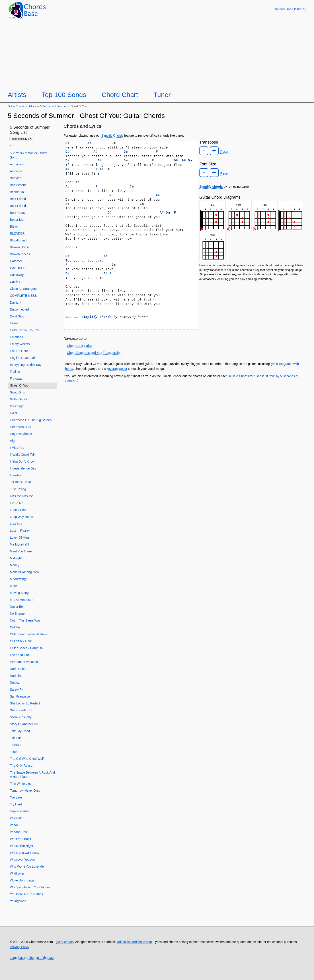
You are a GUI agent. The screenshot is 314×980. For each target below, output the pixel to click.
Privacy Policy (20, 947)
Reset (225, 152)
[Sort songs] (21, 139)
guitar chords (65, 942)
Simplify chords (211, 187)
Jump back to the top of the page (33, 958)
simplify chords (97, 317)
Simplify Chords (112, 136)
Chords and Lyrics (80, 346)
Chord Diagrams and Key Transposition (94, 353)
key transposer (117, 369)
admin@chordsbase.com (134, 942)
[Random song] (290, 9)
